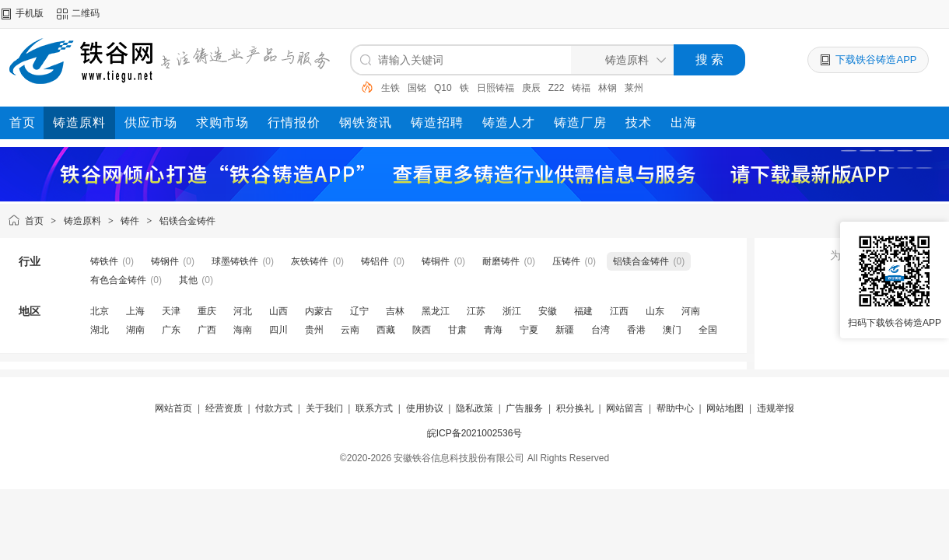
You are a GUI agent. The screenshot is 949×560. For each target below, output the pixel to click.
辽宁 (359, 311)
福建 (583, 311)
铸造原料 (82, 221)
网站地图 (725, 408)
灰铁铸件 (310, 261)
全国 (708, 330)
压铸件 (566, 261)
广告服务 (524, 408)
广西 (207, 330)
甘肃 (457, 330)
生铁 (390, 88)
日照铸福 (496, 88)
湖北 (100, 330)
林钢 (608, 88)
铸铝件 (375, 261)
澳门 (672, 330)
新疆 (565, 330)
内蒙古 (319, 311)
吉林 (395, 311)
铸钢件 (165, 261)
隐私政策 (474, 408)
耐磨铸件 (501, 261)
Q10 (443, 88)
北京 (100, 311)
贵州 (314, 330)
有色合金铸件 (118, 280)
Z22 (557, 88)
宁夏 (529, 330)
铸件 (130, 221)
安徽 (548, 311)
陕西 (422, 330)
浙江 (512, 311)
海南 (243, 330)
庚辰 (531, 88)
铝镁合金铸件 (187, 221)
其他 (188, 280)
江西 (619, 311)
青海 (493, 330)
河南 (691, 311)
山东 (655, 311)
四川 (278, 330)
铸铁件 (104, 261)
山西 (278, 311)
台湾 (601, 330)
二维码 (86, 13)
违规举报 (776, 408)
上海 (135, 311)
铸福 (581, 88)
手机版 (30, 13)
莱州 (634, 88)
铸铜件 (436, 261)
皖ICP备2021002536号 (475, 433)
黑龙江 (436, 311)
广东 (171, 330)
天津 (171, 311)
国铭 (417, 88)
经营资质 (224, 408)
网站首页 (173, 408)
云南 (350, 330)
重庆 (207, 311)
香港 (636, 330)
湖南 (135, 330)
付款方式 (274, 408)
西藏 (386, 330)
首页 (34, 221)
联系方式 (374, 408)
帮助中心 (675, 408)
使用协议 (425, 408)
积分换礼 (575, 408)
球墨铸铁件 (235, 261)
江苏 (476, 311)
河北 (243, 311)
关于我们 (324, 408)
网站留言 (625, 408)
